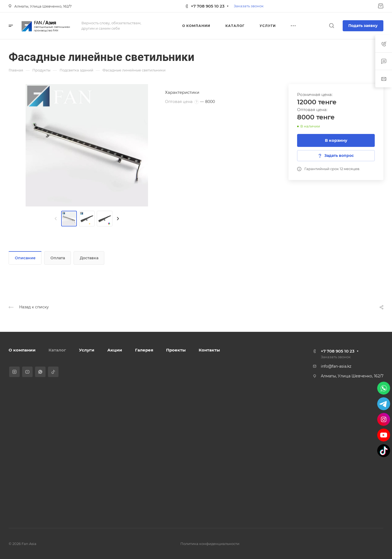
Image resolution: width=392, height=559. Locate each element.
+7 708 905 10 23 (208, 6)
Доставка (89, 258)
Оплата (58, 258)
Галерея (144, 350)
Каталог (57, 350)
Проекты (176, 350)
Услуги (87, 350)
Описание (25, 258)
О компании (22, 350)
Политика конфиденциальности (210, 544)
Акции (115, 350)
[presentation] (56, 219)
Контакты (209, 350)
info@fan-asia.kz (336, 366)
